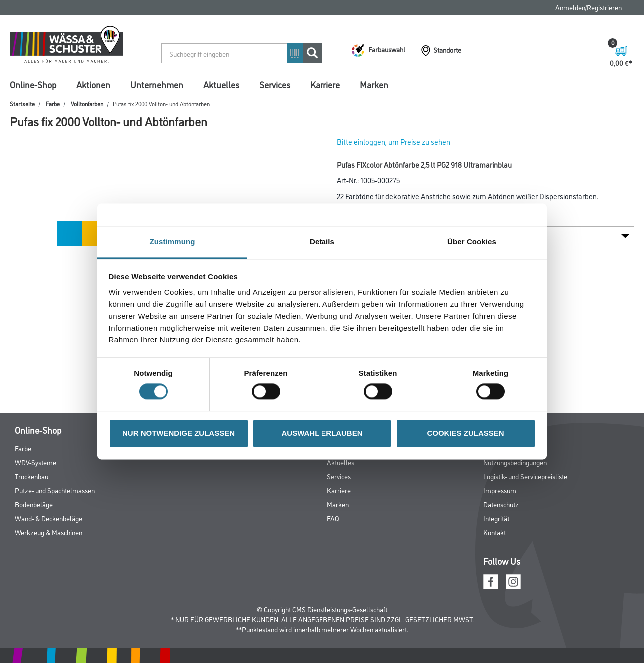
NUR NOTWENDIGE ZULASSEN (178, 433)
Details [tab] (322, 241)
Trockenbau (32, 476)
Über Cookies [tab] (472, 241)
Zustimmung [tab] (172, 241)
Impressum (500, 490)
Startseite (22, 104)
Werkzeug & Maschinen (49, 532)
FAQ (333, 518)
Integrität (496, 518)
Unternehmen (157, 84)
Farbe (53, 104)
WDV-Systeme (36, 462)
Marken (374, 84)
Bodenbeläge (34, 504)
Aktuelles (221, 84)
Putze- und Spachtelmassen (55, 490)
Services (275, 84)
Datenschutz (501, 504)
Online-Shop (33, 84)
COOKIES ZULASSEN (465, 433)
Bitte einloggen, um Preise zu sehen (394, 142)
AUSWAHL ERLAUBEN (322, 433)
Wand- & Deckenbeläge (49, 518)
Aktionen (93, 84)
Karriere (325, 84)
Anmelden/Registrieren (588, 7)
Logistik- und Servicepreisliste (525, 476)
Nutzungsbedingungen (515, 462)
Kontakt (494, 532)
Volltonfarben (87, 104)
